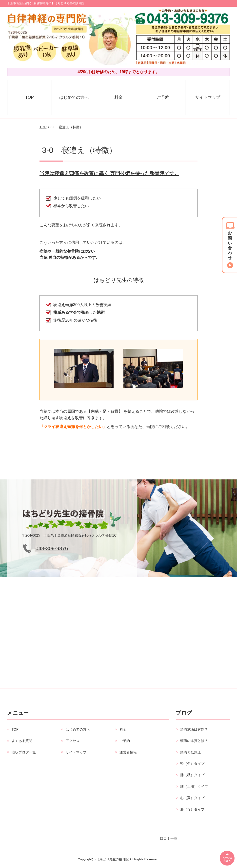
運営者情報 (128, 752)
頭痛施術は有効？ (194, 729)
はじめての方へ (74, 97)
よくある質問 (22, 741)
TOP (30, 97)
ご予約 (163, 97)
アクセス (73, 741)
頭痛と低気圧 (191, 752)
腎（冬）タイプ (192, 764)
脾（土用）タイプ (194, 786)
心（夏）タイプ (192, 798)
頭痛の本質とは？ (194, 741)
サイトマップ (208, 97)
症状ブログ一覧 (24, 752)
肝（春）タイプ (192, 809)
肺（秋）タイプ (192, 775)
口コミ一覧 (169, 838)
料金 (118, 97)
